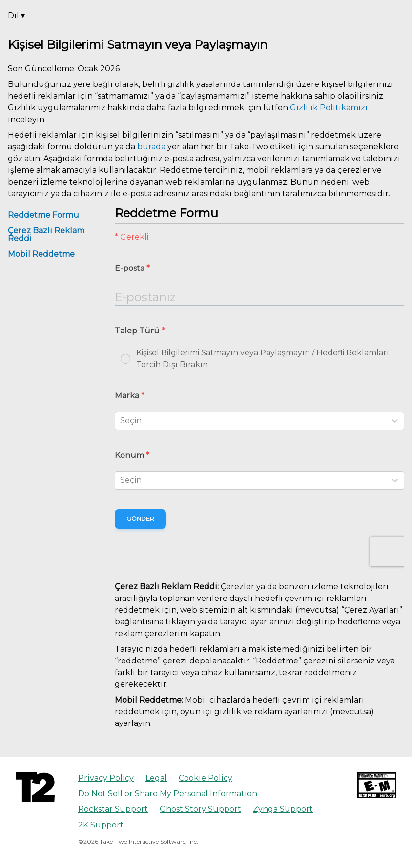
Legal (156, 778)
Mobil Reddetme (41, 254)
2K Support (101, 825)
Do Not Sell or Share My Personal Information (168, 794)
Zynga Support (283, 809)
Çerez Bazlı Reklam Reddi (46, 235)
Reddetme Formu (43, 215)
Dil (16, 15)
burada (151, 147)
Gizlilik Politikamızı (329, 108)
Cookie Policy (206, 778)
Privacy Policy (106, 778)
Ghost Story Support (200, 809)
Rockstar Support (113, 809)
